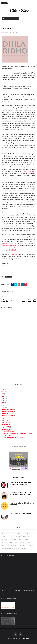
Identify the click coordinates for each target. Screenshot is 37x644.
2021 (2, 401)
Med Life (22, 543)
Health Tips (26, 537)
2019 (2, 405)
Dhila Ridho (8, 435)
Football (18, 537)
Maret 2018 (6, 429)
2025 (2, 392)
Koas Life (4, 543)
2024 (2, 394)
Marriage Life (9, 24)
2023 (2, 396)
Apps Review (5, 534)
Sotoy (17, 548)
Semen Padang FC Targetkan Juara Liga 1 (18, 433)
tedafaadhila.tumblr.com (9, 243)
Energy (11, 537)
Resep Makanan (23, 545)
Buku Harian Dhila (16, 534)
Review (31, 545)
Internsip (4, 540)
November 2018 (7, 411)
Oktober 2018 (7, 414)
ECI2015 (4, 537)
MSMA (28, 543)
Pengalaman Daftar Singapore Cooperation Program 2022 (20, 483)
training (24, 548)
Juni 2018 (5, 422)
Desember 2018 (7, 409)
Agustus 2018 (7, 418)
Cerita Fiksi (27, 534)
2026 (2, 389)
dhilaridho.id (13, 250)
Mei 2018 (5, 425)
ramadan (5, 545)
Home (2, 24)
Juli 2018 (5, 420)
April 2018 (6, 427)
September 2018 (8, 416)
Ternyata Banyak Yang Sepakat (20, 513)
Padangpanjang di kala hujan (14, 438)
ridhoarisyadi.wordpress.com (11, 246)
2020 (2, 403)
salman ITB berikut (29, 171)
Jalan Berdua (13, 540)
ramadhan (13, 545)
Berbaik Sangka (9, 431)
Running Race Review (8, 548)
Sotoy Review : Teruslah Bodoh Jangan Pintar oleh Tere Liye (20, 494)
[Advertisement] (18, 359)
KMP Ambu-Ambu (24, 540)
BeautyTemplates (24, 638)
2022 (2, 398)
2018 (2, 407)
